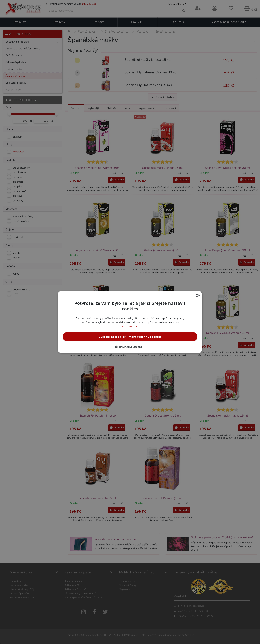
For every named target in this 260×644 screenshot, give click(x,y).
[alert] (130, 322)
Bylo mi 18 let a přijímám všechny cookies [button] (130, 337)
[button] (130, 347)
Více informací (130, 327)
